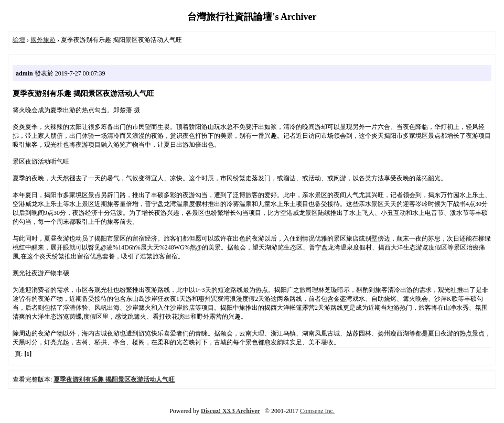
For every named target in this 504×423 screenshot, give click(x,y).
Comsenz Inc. (317, 411)
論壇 (19, 40)
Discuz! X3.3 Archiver (230, 411)
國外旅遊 (43, 40)
